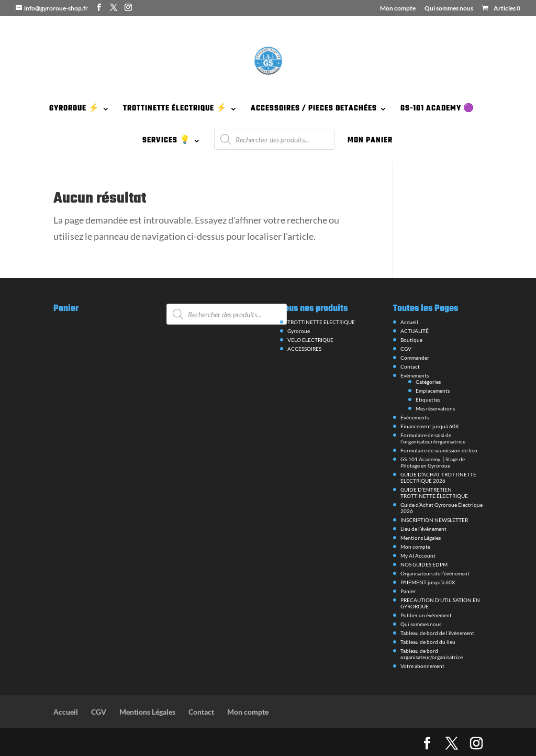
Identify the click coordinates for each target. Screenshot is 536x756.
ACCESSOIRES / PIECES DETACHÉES (314, 110)
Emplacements (433, 391)
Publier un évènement (426, 615)
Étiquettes (428, 399)
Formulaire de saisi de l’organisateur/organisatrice (433, 438)
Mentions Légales (421, 538)
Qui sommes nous (449, 9)
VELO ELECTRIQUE (310, 340)
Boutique (411, 340)
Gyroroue (299, 331)
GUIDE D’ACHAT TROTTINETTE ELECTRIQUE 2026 (438, 477)
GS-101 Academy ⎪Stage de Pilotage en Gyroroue (433, 462)
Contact (410, 366)
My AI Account (418, 555)
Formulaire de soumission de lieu (439, 450)
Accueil (409, 322)
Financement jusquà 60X (429, 426)
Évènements (415, 375)
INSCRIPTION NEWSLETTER (434, 520)
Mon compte (398, 9)
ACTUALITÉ (415, 331)
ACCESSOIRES (304, 349)
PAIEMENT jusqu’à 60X (428, 582)
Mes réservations (435, 408)
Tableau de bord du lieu (428, 642)
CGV (406, 349)
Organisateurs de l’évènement (435, 573)
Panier (408, 591)
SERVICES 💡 (166, 142)
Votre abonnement (422, 666)
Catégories (428, 382)
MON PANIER (370, 142)
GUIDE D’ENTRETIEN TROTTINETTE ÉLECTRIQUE (434, 493)
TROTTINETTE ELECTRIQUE (321, 322)
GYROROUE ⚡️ (74, 110)
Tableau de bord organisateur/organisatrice (432, 654)
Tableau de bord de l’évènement (437, 633)
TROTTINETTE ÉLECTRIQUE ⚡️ (175, 110)
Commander (415, 358)
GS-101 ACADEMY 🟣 (437, 110)
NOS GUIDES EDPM (424, 564)
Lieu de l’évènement (423, 529)
